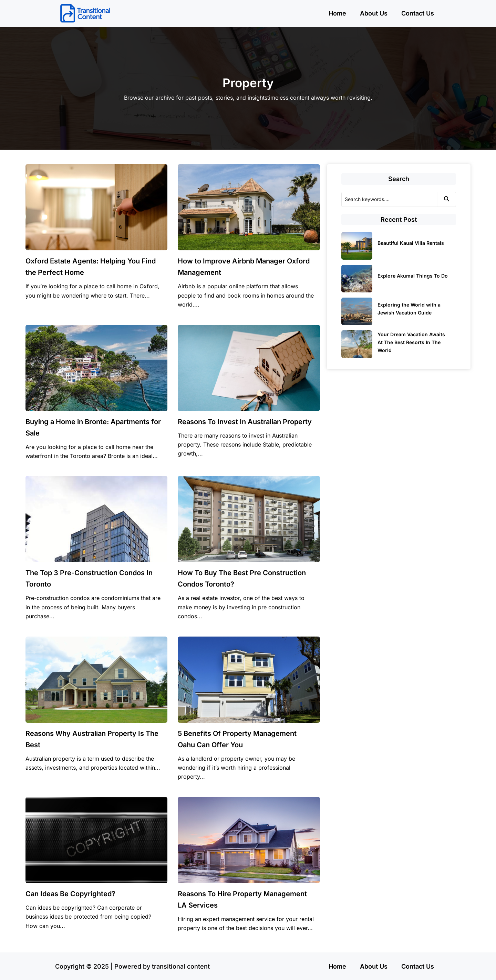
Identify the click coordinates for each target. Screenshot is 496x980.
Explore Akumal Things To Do (413, 276)
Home (337, 13)
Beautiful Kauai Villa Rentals (411, 243)
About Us (374, 13)
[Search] (390, 199)
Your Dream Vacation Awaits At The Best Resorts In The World (411, 342)
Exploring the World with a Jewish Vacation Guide (409, 309)
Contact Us (418, 13)
